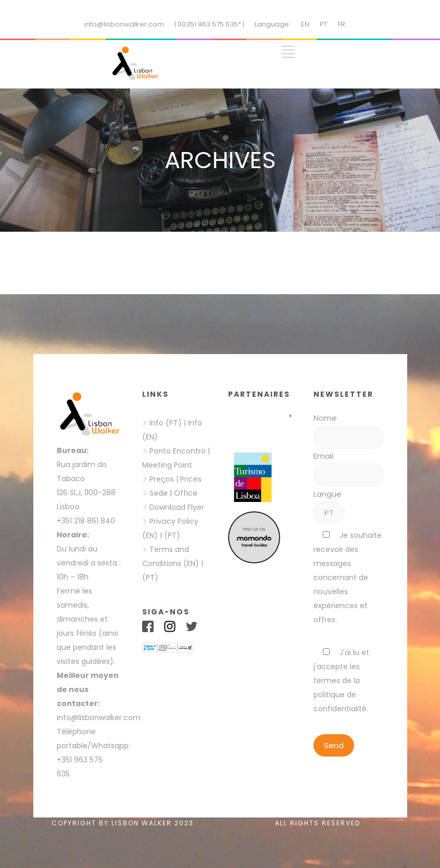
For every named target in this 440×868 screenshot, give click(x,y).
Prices (191, 479)
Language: (273, 24)
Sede (159, 493)
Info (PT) (166, 423)
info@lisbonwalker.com (124, 24)
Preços (162, 479)
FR (342, 24)
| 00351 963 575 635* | (209, 24)
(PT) (172, 535)
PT (324, 24)
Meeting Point (167, 465)
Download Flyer (177, 507)
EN (305, 24)
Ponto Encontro (178, 451)
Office (186, 493)
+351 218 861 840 (86, 521)
